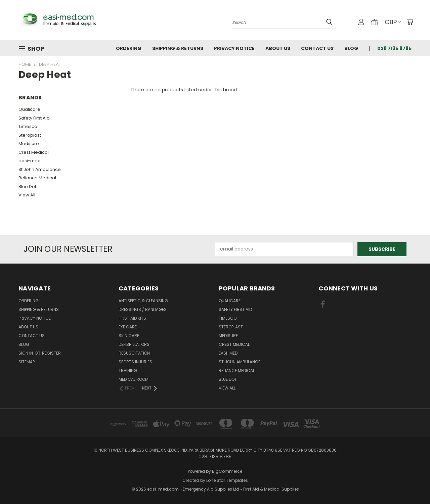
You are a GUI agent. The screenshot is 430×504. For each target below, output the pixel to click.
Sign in (26, 353)
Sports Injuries (135, 362)
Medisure (29, 144)
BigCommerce (227, 471)
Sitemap (27, 362)
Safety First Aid (34, 118)
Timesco (28, 126)
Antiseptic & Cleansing (143, 301)
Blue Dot (27, 187)
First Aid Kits (132, 318)
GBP (393, 22)
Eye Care (128, 327)
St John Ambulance (40, 169)
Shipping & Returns (178, 48)
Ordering (129, 48)
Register (51, 353)
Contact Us (317, 48)
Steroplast (30, 135)
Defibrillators (134, 344)
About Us (278, 48)
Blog (351, 48)
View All (27, 195)
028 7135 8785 (394, 48)
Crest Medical (34, 152)
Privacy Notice (234, 48)
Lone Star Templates (227, 480)
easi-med (30, 161)
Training (128, 371)
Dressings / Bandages (143, 309)
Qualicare (29, 109)
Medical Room (134, 379)
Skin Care (129, 336)
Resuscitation (134, 353)
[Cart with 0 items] (410, 22)
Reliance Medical (37, 178)
